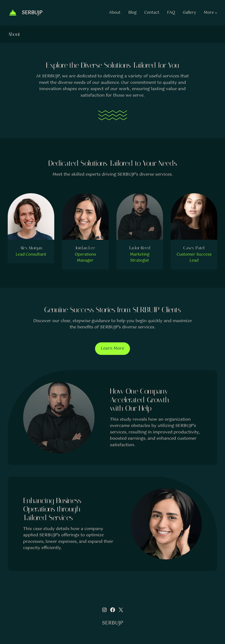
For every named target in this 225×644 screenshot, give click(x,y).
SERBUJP (32, 13)
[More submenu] (216, 13)
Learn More (112, 349)
